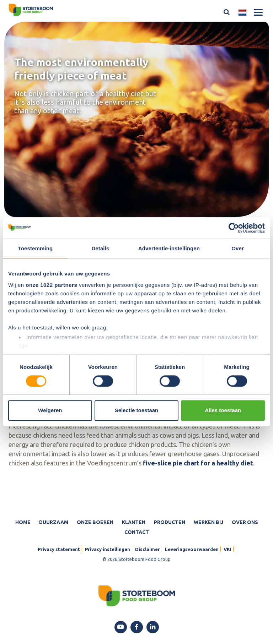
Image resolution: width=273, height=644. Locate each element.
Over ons (245, 522)
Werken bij (208, 522)
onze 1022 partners (51, 285)
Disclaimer (148, 549)
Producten (170, 522)
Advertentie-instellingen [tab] (169, 248)
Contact (137, 532)
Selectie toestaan (137, 411)
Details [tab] (100, 248)
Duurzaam (54, 522)
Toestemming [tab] (36, 248)
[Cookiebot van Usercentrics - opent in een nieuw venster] (234, 228)
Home (23, 522)
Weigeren (50, 411)
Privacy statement (59, 549)
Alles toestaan (223, 411)
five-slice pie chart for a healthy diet (198, 463)
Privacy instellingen (108, 549)
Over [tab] (238, 248)
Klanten (134, 522)
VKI (227, 549)
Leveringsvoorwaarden (192, 549)
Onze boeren (95, 522)
